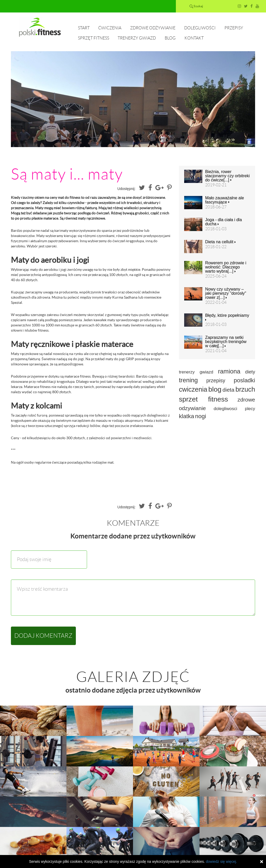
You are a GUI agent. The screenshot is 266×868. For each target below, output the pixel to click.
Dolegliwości (200, 28)
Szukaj (198, 6)
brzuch (245, 389)
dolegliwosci (225, 409)
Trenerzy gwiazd (137, 38)
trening (188, 380)
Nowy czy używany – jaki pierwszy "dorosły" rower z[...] (226, 293)
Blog (170, 38)
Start (84, 28)
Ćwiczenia (110, 28)
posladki (244, 380)
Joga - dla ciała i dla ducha (224, 222)
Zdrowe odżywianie (153, 28)
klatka (187, 416)
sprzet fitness (204, 399)
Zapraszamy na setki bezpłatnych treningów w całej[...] (226, 342)
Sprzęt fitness (94, 38)
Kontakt (194, 38)
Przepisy (234, 28)
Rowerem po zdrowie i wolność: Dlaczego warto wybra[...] (226, 267)
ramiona (229, 371)
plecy (250, 409)
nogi (201, 416)
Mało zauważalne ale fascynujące (225, 200)
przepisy (216, 380)
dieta (229, 390)
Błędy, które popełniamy (227, 317)
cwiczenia (193, 389)
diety (250, 372)
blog (215, 389)
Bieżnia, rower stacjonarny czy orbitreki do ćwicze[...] (228, 176)
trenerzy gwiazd (196, 372)
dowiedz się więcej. (221, 862)
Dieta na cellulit (220, 242)
